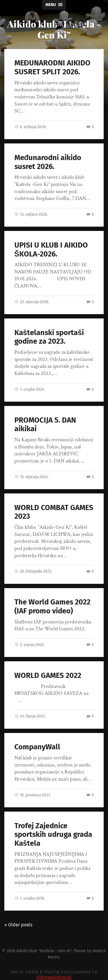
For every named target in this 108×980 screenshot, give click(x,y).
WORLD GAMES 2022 (48, 675)
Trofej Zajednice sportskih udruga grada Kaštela (53, 835)
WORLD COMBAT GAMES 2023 (54, 512)
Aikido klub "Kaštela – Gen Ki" (44, 951)
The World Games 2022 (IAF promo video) (52, 606)
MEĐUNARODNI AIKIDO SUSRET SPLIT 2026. (52, 67)
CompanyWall (37, 747)
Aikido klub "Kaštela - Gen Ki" (54, 29)
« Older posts (18, 925)
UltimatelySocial (54, 977)
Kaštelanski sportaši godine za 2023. (49, 337)
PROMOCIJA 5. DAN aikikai (45, 425)
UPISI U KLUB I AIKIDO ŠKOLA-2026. (51, 250)
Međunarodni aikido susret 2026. (48, 162)
